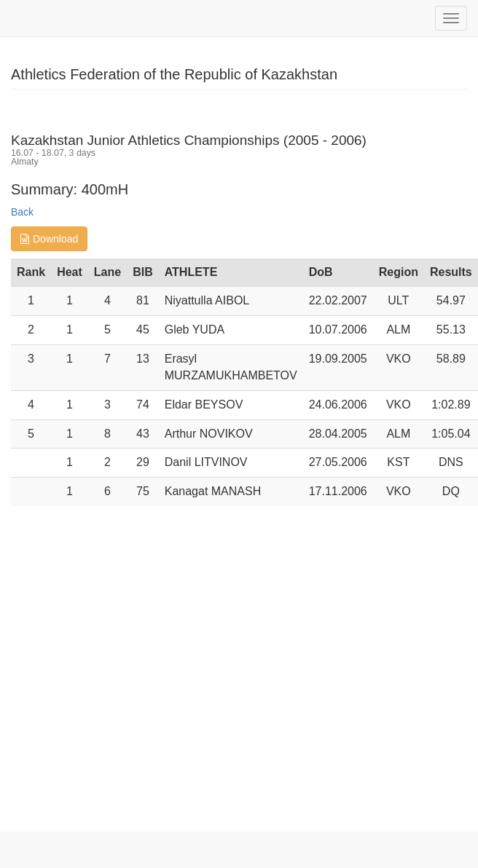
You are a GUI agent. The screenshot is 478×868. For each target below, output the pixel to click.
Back (22, 212)
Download (49, 239)
